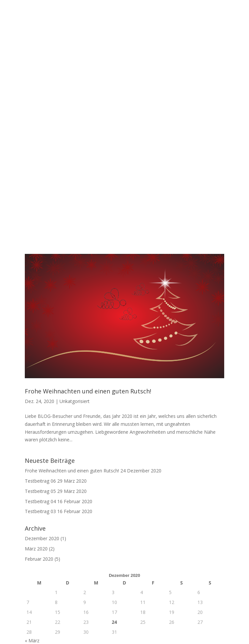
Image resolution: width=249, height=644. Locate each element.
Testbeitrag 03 (40, 388)
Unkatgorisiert (75, 278)
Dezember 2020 (42, 415)
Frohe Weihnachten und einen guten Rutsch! (88, 268)
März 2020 (36, 426)
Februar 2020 (39, 436)
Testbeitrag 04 (40, 378)
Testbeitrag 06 (40, 358)
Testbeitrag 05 (40, 368)
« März (32, 518)
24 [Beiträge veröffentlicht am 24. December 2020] (114, 499)
